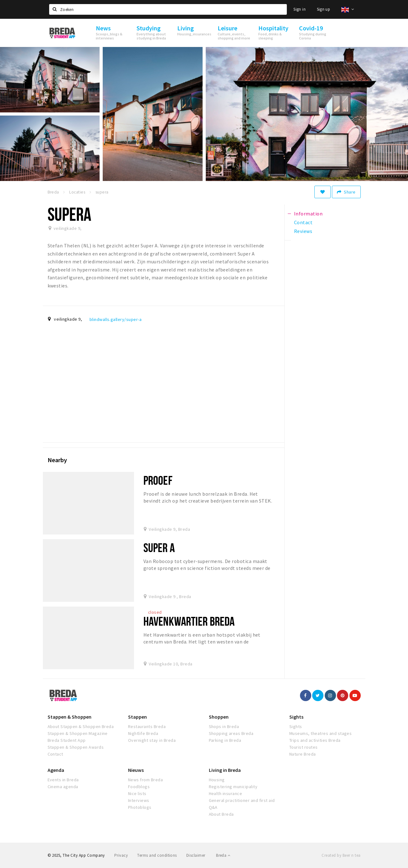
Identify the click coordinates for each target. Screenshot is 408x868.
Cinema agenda (63, 787)
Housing (217, 780)
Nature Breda (303, 754)
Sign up (324, 9)
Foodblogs (139, 787)
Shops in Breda (224, 726)
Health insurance (226, 793)
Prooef (158, 480)
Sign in (300, 9)
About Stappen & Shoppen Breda (81, 726)
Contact (55, 754)
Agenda (56, 770)
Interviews (139, 800)
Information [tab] (308, 214)
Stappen (137, 717)
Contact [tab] (303, 222)
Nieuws (136, 770)
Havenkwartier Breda (189, 621)
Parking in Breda (225, 740)
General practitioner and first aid (242, 800)
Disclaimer (196, 855)
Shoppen (219, 717)
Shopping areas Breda (231, 733)
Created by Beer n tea (341, 855)
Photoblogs (140, 807)
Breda (223, 855)
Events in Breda (63, 780)
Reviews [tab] (303, 231)
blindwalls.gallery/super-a (116, 319)
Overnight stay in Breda (152, 740)
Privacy (121, 855)
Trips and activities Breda (315, 740)
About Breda (221, 814)
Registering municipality (233, 787)
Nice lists (137, 793)
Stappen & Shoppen (70, 717)
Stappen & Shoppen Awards (76, 747)
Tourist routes (304, 747)
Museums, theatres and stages (320, 733)
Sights (296, 717)
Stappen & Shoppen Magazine (78, 733)
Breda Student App (67, 740)
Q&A (213, 807)
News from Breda (145, 780)
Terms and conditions (157, 855)
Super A (159, 548)
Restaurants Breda (147, 726)
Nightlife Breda (143, 733)
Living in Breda (225, 770)
